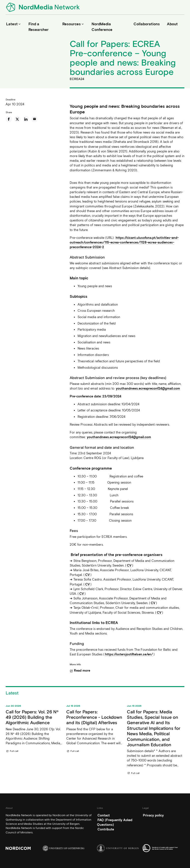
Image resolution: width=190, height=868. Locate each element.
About (172, 24)
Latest (14, 24)
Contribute (106, 829)
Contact (104, 815)
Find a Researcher (39, 27)
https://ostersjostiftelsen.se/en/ (129, 654)
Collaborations (147, 24)
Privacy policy (153, 815)
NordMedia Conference (102, 27)
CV (129, 565)
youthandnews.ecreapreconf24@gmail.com (148, 388)
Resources (73, 24)
